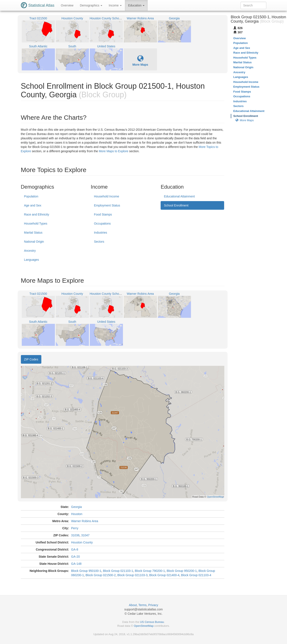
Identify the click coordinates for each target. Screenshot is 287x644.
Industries (100, 233)
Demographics (91, 5)
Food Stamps (103, 214)
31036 (75, 535)
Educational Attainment (179, 196)
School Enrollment (176, 205)
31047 (85, 535)
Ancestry (30, 251)
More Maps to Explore (114, 151)
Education (136, 5)
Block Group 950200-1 (182, 571)
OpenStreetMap (144, 626)
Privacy (153, 605)
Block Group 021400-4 (164, 575)
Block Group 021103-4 (196, 575)
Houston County (82, 542)
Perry (75, 528)
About (133, 605)
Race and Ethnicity (37, 214)
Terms (143, 605)
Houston (77, 514)
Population (31, 196)
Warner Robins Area (85, 521)
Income (115, 5)
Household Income (106, 196)
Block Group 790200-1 (150, 571)
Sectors (99, 242)
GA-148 (76, 564)
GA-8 (75, 549)
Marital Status (33, 233)
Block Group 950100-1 (86, 571)
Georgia (76, 507)
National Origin (34, 242)
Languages (32, 260)
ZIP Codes (31, 359)
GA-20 (75, 557)
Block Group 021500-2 (101, 575)
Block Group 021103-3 (132, 575)
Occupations (102, 223)
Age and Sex (33, 205)
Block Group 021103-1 (118, 571)
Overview (67, 5)
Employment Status (107, 205)
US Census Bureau (152, 622)
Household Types (36, 223)
